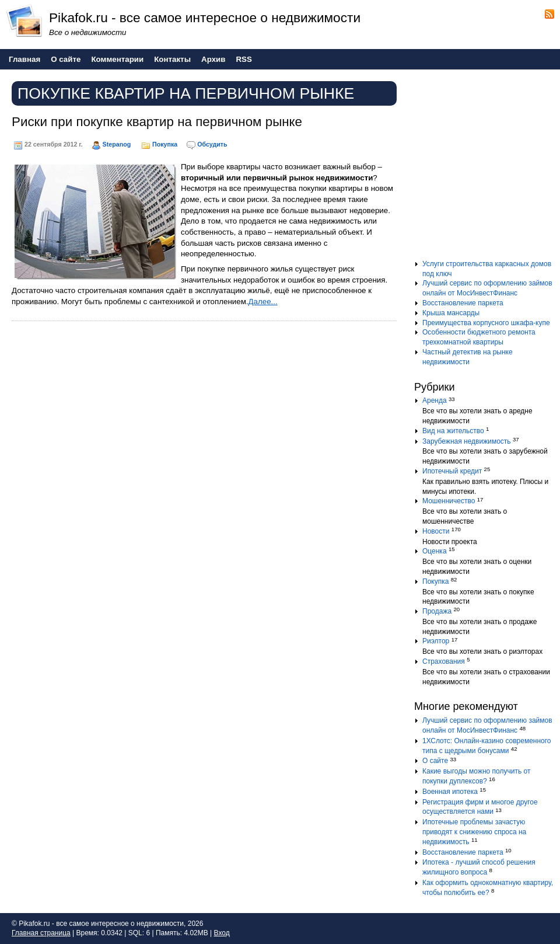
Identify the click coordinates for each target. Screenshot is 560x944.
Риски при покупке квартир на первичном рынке (157, 122)
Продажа (437, 611)
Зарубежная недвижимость (467, 441)
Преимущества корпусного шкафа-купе (486, 323)
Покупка (165, 144)
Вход (222, 933)
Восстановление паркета (463, 303)
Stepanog (117, 144)
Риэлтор (436, 641)
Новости (436, 531)
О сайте (435, 761)
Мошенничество (449, 501)
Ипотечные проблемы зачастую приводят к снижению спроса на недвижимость (474, 832)
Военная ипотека (450, 792)
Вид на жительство (453, 431)
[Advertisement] (487, 169)
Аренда (435, 400)
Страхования (444, 661)
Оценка (435, 551)
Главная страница (41, 933)
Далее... (263, 302)
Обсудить (212, 144)
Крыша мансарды (451, 313)
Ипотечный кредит (452, 471)
